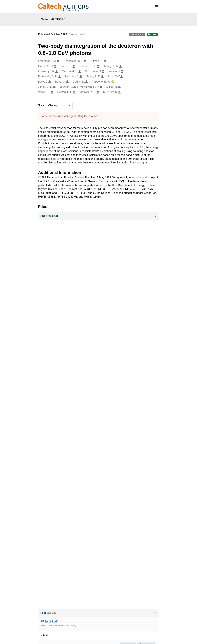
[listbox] (59, 106)
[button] (99, 216)
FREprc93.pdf (49, 622)
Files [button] (99, 613)
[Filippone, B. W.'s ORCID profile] (112, 82)
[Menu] (157, 6)
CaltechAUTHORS (53, 19)
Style (41, 105)
